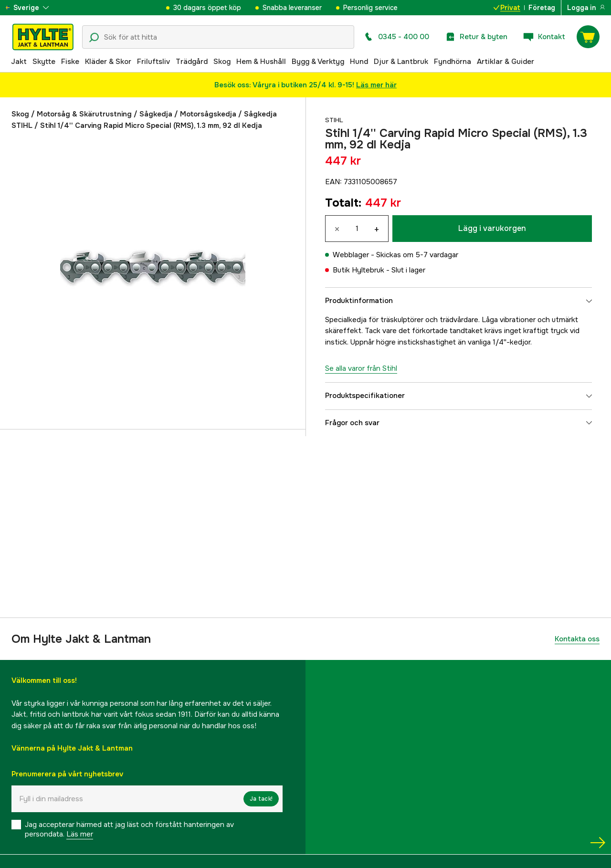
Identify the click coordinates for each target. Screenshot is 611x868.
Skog (222, 62)
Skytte (44, 62)
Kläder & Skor (108, 62)
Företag (542, 8)
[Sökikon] (94, 38)
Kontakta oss (577, 639)
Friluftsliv (153, 62)
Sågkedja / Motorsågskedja (188, 114)
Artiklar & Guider (506, 62)
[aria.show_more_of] (35, 8)
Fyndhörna (453, 62)
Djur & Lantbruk (401, 62)
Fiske (70, 62)
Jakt (19, 62)
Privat (507, 8)
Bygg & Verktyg (318, 62)
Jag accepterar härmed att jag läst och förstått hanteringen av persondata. (129, 829)
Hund (359, 62)
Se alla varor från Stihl (361, 368)
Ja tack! (261, 799)
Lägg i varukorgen (492, 228)
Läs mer (80, 834)
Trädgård (192, 62)
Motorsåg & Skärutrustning (84, 114)
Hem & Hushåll (261, 62)
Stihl (335, 120)
